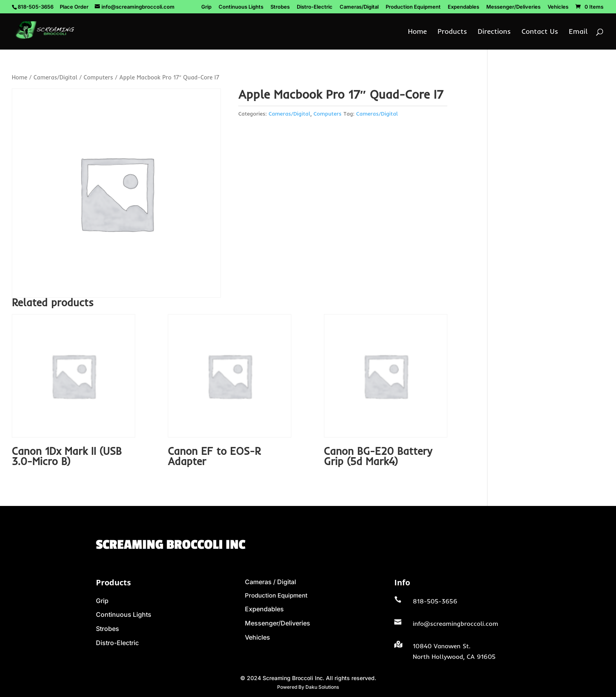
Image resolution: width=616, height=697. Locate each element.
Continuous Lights (241, 7)
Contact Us (540, 32)
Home (417, 32)
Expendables (463, 7)
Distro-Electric (315, 7)
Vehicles (558, 7)
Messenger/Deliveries (513, 7)
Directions (494, 32)
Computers (98, 77)
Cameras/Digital (359, 7)
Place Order (74, 7)
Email (578, 32)
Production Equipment (413, 7)
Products (452, 32)
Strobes (280, 7)
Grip (206, 7)
